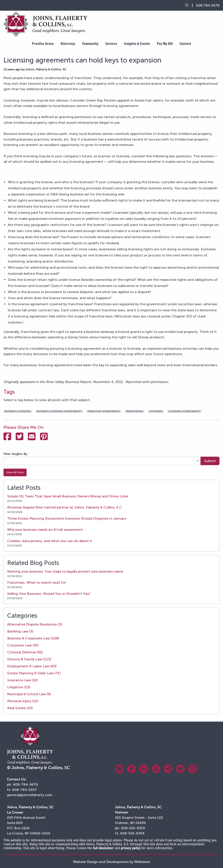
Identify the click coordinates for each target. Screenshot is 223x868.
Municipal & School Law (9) (29, 694)
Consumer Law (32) (23, 645)
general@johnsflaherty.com (30, 795)
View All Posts (15, 472)
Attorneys (68, 44)
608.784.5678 (208, 5)
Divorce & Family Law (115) (29, 659)
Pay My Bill (165, 44)
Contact (185, 44)
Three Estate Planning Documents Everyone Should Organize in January (67, 518)
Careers (111, 44)
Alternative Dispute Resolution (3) (35, 624)
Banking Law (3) (20, 631)
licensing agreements (184, 411)
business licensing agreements (59, 411)
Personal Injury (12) (23, 701)
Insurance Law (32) (23, 680)
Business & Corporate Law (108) (33, 638)
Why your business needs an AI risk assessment (45, 530)
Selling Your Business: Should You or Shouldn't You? (49, 594)
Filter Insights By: (16, 454)
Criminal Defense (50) (25, 652)
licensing (156, 411)
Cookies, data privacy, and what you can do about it (50, 541)
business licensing (18, 411)
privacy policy (131, 848)
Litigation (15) (19, 687)
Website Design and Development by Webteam (112, 862)
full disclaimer (103, 848)
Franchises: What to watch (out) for (37, 582)
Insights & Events (137, 44)
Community (90, 44)
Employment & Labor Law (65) (32, 666)
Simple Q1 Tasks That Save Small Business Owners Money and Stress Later (68, 496)
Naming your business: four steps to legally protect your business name (65, 571)
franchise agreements (104, 411)
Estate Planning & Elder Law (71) (34, 673)
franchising (135, 411)
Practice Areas (43, 44)
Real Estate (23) (20, 708)
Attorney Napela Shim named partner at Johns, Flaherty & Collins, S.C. (65, 507)
